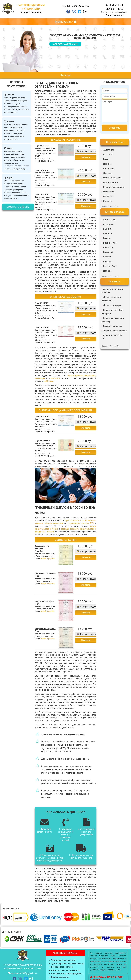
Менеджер (108, 196)
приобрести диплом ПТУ (81, 523)
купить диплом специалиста (82, 375)
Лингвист (108, 173)
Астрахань (108, 224)
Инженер (107, 164)
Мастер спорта (111, 182)
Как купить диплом (112, 326)
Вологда (107, 257)
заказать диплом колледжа (49, 523)
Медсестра (109, 192)
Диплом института (112, 305)
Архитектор (109, 150)
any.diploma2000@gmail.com (76, 6)
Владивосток (110, 243)
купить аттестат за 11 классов (81, 520)
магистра (56, 378)
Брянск (107, 238)
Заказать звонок (115, 15)
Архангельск (109, 219)
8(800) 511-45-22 (115, 9)
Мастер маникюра (112, 178)
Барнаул (107, 229)
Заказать (86, 157)
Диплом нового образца (115, 331)
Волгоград (108, 247)
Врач (106, 159)
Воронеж (107, 261)
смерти (50, 532)
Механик (107, 201)
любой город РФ (48, 558)
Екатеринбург (110, 266)
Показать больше (110, 207)
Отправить (115, 128)
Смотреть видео (88, 151)
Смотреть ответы (18, 207)
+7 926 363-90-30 (115, 5)
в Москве (49, 381)
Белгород (108, 233)
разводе (65, 529)
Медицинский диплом (114, 187)
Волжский (108, 252)
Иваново (107, 271)
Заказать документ (65, 44)
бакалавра (40, 378)
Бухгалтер (108, 154)
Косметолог (109, 168)
